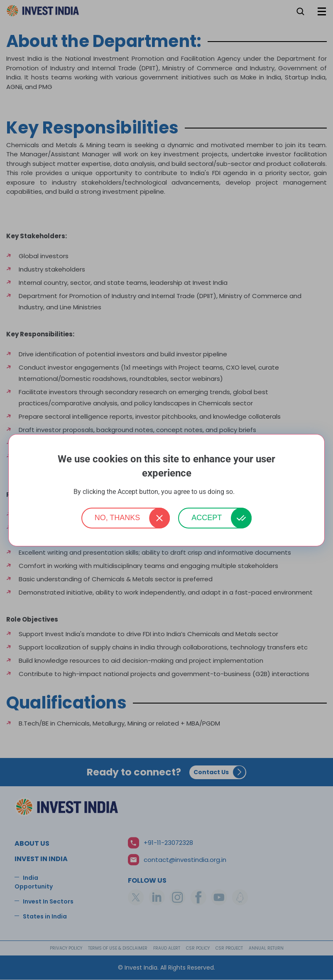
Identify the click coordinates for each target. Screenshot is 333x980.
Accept (207, 518)
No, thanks (118, 518)
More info (248, 492)
